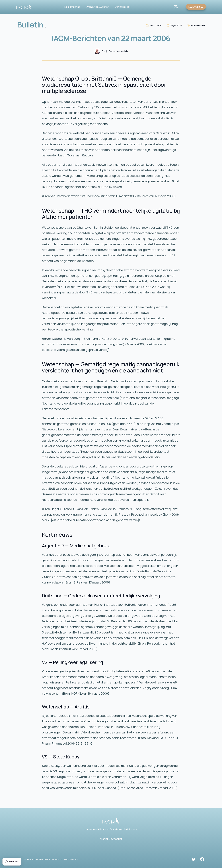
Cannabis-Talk (123, 7)
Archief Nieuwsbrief (98, 7)
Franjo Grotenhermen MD (115, 51)
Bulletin (32, 25)
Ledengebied (196, 7)
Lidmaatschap (72, 7)
